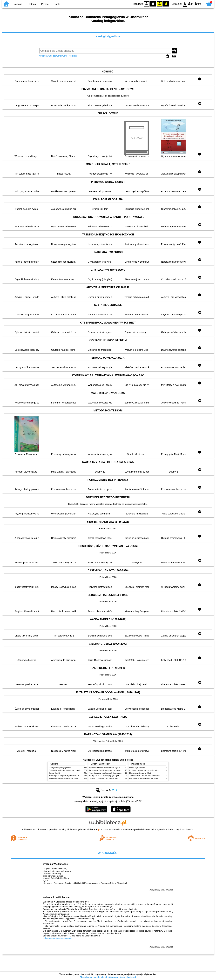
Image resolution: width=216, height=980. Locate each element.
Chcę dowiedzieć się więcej (93, 977)
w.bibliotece (92, 830)
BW (153, 4)
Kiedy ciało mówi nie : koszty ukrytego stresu (105, 773)
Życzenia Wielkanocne (55, 864)
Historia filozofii (54, 773)
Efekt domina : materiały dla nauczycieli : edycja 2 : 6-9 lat (150, 778)
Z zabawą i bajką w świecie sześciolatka (144, 770)
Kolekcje (73, 56)
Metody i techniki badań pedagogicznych (63, 778)
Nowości (18, 4)
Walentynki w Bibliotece (56, 897)
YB (160, 4)
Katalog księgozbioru (108, 36)
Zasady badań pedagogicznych (60, 768)
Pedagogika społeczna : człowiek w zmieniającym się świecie (71, 770)
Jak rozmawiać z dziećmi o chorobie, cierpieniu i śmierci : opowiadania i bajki (117, 770)
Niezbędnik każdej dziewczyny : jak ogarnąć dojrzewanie (110, 776)
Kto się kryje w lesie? (137, 768)
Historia (32, 4)
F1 (190, 4)
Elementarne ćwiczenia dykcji (140, 773)
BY (166, 4)
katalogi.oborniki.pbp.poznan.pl (57, 938)
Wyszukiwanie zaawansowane (53, 56)
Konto (57, 4)
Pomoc (45, 4)
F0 (185, 4)
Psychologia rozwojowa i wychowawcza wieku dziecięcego (70, 776)
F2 (198, 4)
